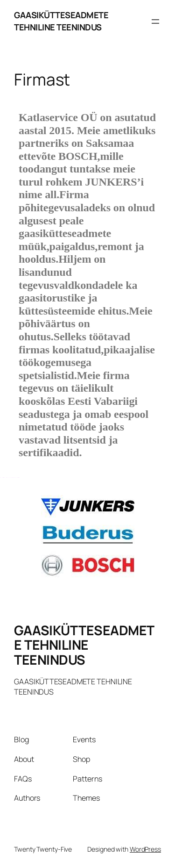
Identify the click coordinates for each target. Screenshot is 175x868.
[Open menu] (155, 22)
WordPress (145, 849)
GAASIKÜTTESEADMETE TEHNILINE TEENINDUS (61, 21)
